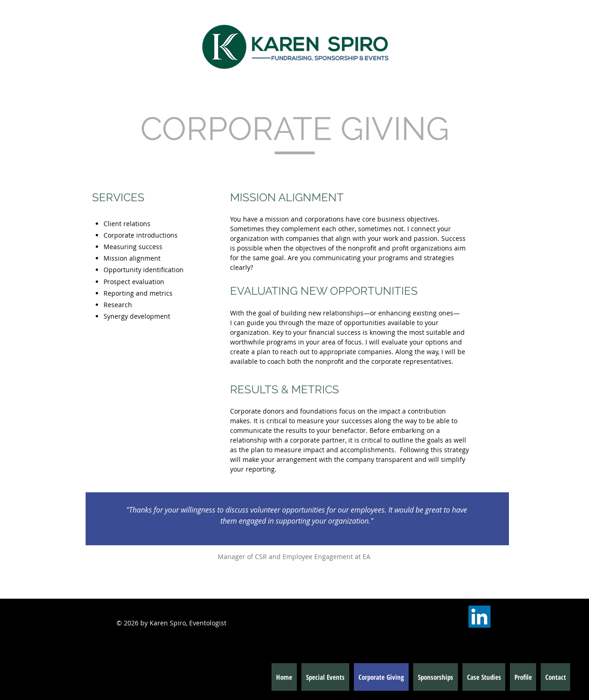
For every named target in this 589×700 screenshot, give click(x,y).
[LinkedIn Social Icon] (479, 617)
